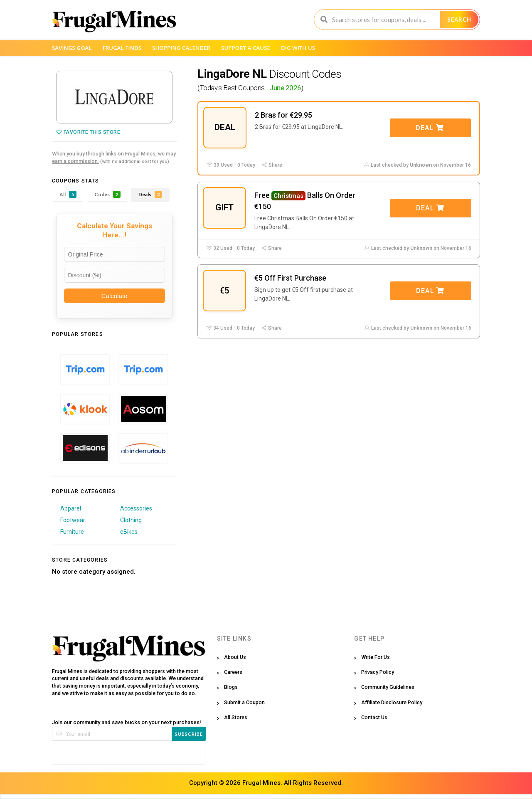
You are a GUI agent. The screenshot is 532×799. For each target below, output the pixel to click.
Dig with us (298, 48)
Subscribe (189, 734)
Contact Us (374, 717)
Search (459, 20)
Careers (233, 672)
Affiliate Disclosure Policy (392, 702)
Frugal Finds (122, 48)
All (68, 194)
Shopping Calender (181, 48)
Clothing (131, 520)
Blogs (231, 687)
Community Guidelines (388, 687)
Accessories (136, 508)
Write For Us (376, 657)
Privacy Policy (378, 672)
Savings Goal (72, 48)
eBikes (129, 532)
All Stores (236, 717)
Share (272, 165)
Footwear (73, 520)
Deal (430, 128)
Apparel (71, 508)
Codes (107, 194)
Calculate (115, 296)
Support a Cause (246, 48)
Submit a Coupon (244, 702)
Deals (150, 194)
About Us (235, 657)
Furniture (72, 532)
